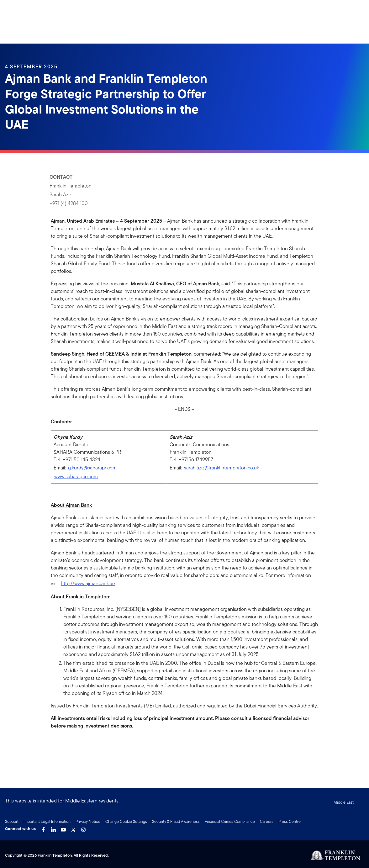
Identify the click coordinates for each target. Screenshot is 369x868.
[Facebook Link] (43, 828)
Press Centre (290, 821)
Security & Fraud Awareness (176, 821)
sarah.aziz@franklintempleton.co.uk (221, 468)
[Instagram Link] (83, 828)
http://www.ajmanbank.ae (88, 583)
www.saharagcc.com (76, 476)
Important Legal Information (47, 821)
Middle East (344, 802)
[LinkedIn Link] (53, 828)
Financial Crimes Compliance (230, 821)
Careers (267, 821)
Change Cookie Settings (126, 821)
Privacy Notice (88, 821)
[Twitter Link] (73, 828)
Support (12, 821)
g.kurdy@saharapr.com (92, 468)
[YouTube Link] (63, 828)
